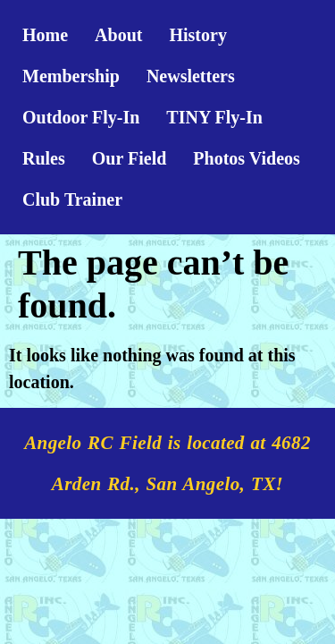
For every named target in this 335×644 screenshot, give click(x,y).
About (118, 35)
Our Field (130, 158)
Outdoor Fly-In (81, 117)
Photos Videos (246, 158)
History (197, 35)
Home (45, 35)
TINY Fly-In (214, 117)
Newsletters (191, 76)
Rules (44, 158)
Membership (71, 76)
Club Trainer (72, 199)
